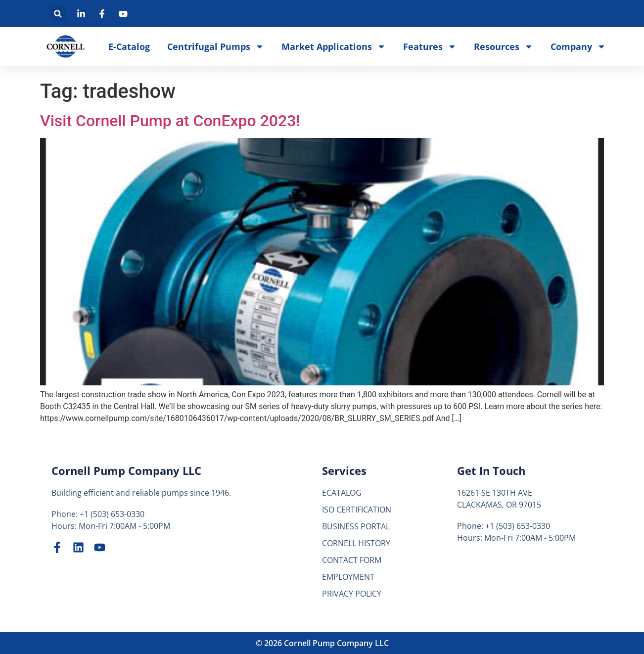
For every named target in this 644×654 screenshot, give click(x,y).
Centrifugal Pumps (216, 47)
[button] (58, 14)
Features (430, 47)
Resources (504, 47)
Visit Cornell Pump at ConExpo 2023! (170, 121)
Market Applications (334, 47)
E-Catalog (129, 47)
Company (578, 47)
